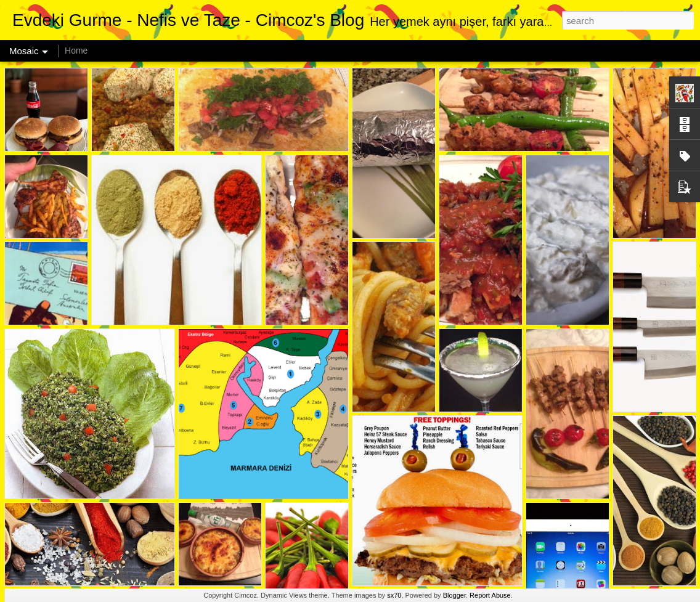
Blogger (454, 595)
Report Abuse (490, 595)
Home (76, 51)
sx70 (394, 595)
